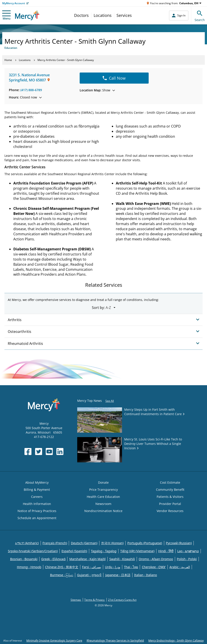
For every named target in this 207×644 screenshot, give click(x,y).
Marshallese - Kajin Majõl (87, 559)
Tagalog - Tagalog (104, 551)
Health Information (37, 504)
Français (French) (55, 543)
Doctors (81, 15)
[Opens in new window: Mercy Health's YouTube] (49, 452)
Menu (6, 15)
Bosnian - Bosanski (24, 559)
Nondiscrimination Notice (103, 511)
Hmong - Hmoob (29, 567)
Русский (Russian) (179, 543)
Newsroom (103, 504)
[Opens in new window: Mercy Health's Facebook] (28, 452)
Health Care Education (103, 497)
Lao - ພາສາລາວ (188, 551)
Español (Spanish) (74, 551)
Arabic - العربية (180, 567)
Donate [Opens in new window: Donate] (103, 482)
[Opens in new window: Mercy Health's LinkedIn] (60, 452)
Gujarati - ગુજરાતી (89, 575)
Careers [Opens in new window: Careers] (37, 497)
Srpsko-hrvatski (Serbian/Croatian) (33, 551)
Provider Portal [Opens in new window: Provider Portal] (170, 504)
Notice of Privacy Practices (37, 511)
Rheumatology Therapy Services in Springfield (115, 641)
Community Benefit (170, 490)
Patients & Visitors (170, 497)
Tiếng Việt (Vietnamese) (137, 551)
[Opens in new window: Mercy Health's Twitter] (39, 452)
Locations (103, 15)
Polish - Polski (187, 559)
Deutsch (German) (84, 543)
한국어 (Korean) (112, 543)
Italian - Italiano (146, 575)
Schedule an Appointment (37, 518)
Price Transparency (103, 490)
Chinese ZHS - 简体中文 (62, 567)
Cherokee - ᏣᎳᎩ (154, 567)
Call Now (114, 78)
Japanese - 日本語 (118, 575)
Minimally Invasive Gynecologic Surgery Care (54, 641)
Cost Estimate (170, 482)
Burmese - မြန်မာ (62, 575)
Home (8, 60)
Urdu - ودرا (113, 567)
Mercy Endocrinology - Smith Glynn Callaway (176, 641)
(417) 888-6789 (31, 90)
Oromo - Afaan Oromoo (156, 559)
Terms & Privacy (95, 600)
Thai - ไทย (131, 567)
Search (200, 15)
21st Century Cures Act (122, 600)
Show (97, 90)
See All (110, 401)
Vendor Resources (170, 511)
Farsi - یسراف (92, 567)
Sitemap (76, 600)
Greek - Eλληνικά (53, 559)
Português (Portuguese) (145, 543)
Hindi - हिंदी (166, 551)
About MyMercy (37, 482)
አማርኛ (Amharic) (27, 543)
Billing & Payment (37, 490)
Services (124, 15)
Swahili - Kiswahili (122, 559)
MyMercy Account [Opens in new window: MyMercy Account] (14, 3)
